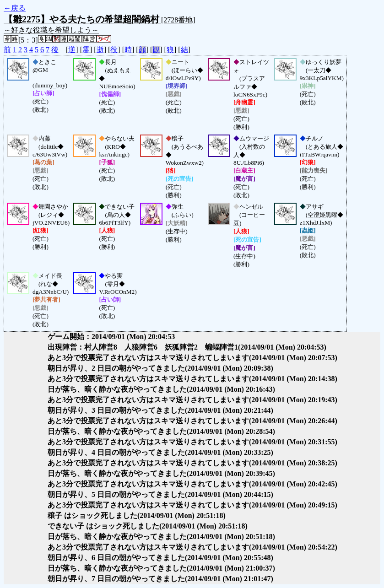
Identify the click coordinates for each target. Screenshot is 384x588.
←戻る (15, 8)
